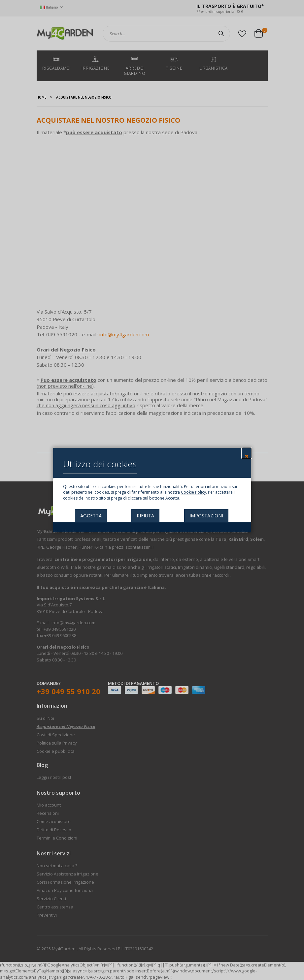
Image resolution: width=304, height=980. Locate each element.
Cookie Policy (193, 492)
